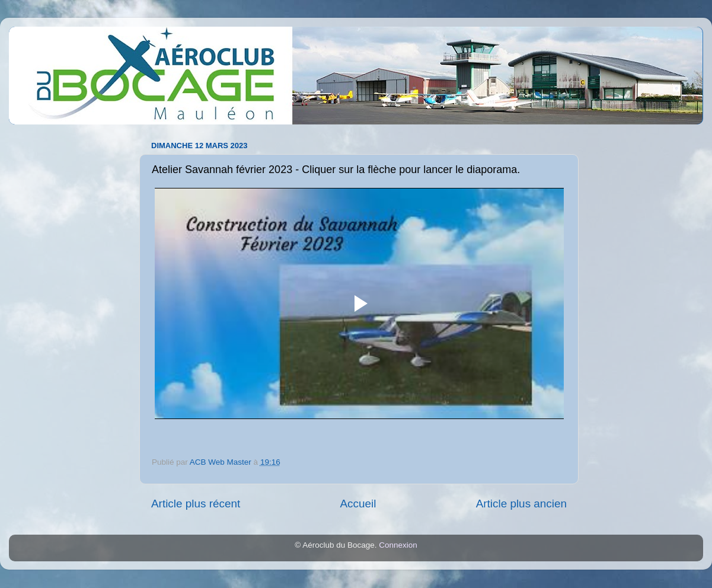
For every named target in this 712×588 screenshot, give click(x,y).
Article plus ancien (521, 504)
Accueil (358, 504)
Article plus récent (196, 504)
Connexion (398, 545)
